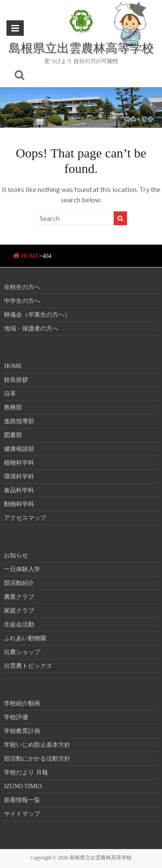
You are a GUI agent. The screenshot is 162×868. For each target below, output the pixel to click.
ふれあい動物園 (25, 638)
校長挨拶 (16, 380)
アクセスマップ (25, 518)
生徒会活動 (19, 624)
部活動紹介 (19, 583)
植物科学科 (19, 463)
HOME (30, 256)
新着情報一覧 (22, 800)
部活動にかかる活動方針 (37, 759)
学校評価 (16, 717)
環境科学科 (19, 476)
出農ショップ (22, 652)
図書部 (13, 435)
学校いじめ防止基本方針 (37, 745)
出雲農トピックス (28, 666)
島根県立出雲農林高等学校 (81, 47)
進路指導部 (19, 421)
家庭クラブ (19, 611)
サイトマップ (22, 814)
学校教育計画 (22, 731)
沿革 (10, 394)
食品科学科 (19, 490)
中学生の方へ (22, 301)
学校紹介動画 (22, 703)
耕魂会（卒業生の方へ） (37, 315)
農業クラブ (19, 597)
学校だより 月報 (26, 772)
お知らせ (16, 555)
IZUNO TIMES (23, 786)
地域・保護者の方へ (31, 329)
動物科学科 (19, 504)
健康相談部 (19, 449)
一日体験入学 (22, 569)
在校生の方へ (22, 287)
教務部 (13, 407)
